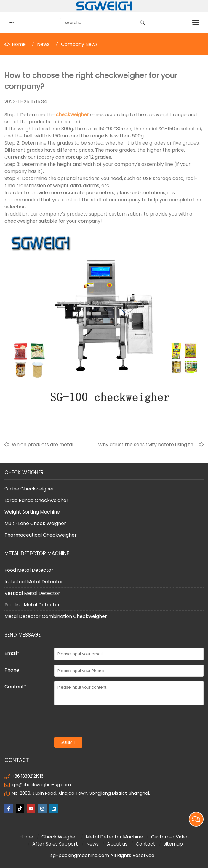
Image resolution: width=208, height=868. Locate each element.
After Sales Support (55, 844)
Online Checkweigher (29, 489)
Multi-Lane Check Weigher (35, 523)
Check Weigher (59, 837)
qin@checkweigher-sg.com (41, 785)
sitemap (173, 844)
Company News (79, 44)
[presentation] (99, 721)
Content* (15, 687)
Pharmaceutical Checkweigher (41, 535)
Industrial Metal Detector (34, 582)
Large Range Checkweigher (36, 500)
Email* (12, 653)
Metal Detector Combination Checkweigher (56, 616)
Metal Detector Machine (114, 837)
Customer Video (170, 837)
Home (19, 44)
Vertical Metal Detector (32, 593)
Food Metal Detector (29, 570)
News (43, 44)
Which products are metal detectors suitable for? (43, 445)
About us (117, 844)
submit (68, 742)
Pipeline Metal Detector (32, 605)
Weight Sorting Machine (32, 512)
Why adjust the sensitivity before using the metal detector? (147, 445)
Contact (145, 844)
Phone (12, 670)
